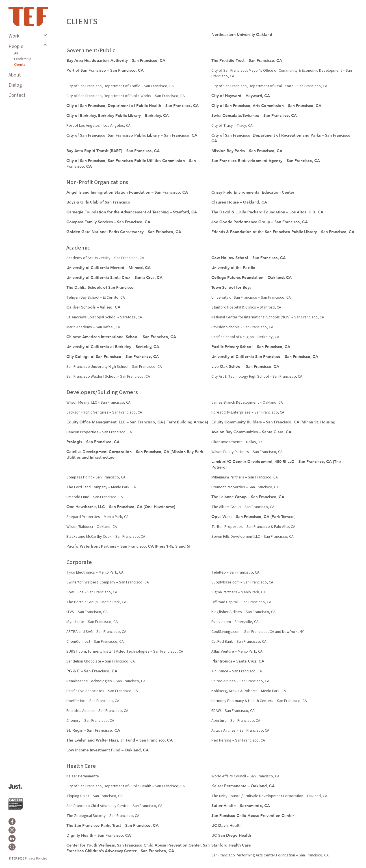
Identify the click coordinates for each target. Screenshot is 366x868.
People (16, 46)
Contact (17, 95)
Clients (20, 65)
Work (14, 36)
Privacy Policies (36, 859)
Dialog (15, 85)
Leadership (23, 59)
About (15, 75)
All (16, 53)
